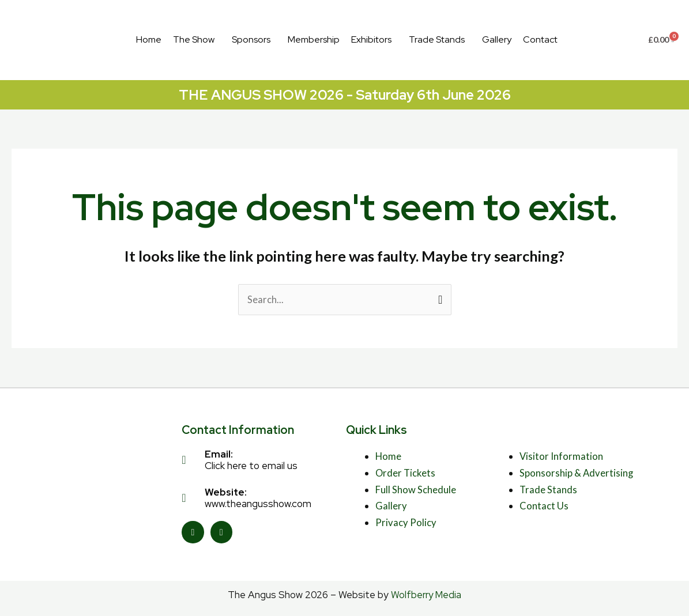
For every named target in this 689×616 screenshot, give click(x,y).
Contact (540, 39)
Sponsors (251, 39)
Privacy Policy (406, 523)
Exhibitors (371, 39)
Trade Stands (437, 39)
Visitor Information (562, 456)
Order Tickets (406, 473)
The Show (194, 39)
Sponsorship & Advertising (577, 473)
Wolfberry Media (426, 595)
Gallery (497, 39)
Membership (314, 39)
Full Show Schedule (415, 490)
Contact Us (544, 506)
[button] (197, 40)
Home (149, 39)
